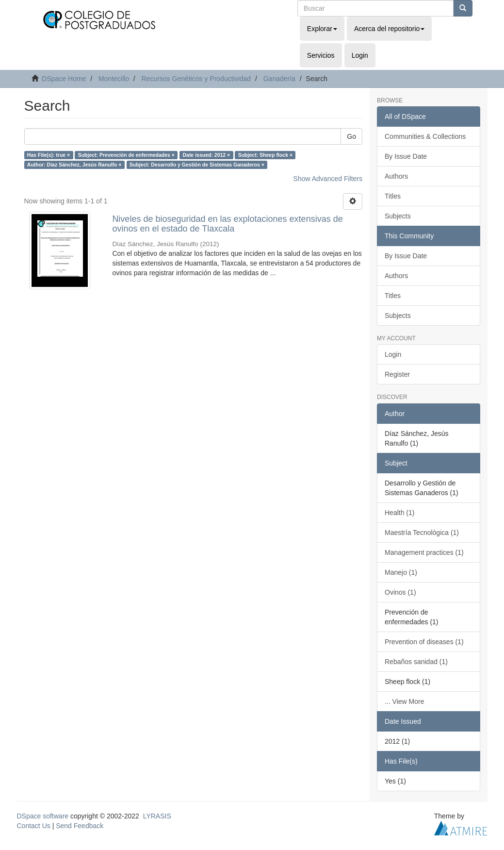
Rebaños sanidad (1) (416, 662)
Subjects (398, 216)
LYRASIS (157, 816)
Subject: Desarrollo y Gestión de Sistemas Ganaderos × (197, 165)
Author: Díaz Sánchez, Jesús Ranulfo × (74, 165)
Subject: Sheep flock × (265, 155)
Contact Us (34, 826)
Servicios (321, 55)
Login (393, 354)
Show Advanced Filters (328, 179)
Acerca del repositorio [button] (389, 29)
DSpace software (43, 816)
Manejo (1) (401, 572)
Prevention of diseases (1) (424, 642)
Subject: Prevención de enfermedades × (126, 155)
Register (397, 374)
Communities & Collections (425, 136)
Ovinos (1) (400, 592)
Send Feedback (80, 826)
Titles (393, 196)
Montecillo (114, 79)
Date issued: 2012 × (206, 155)
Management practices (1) (424, 552)
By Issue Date (406, 156)
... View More (404, 701)
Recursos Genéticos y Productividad (196, 79)
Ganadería (279, 79)
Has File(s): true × (49, 155)
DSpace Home (64, 79)
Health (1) (399, 513)
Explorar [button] (322, 29)
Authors (396, 176)
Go (351, 136)
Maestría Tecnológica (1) (422, 533)
